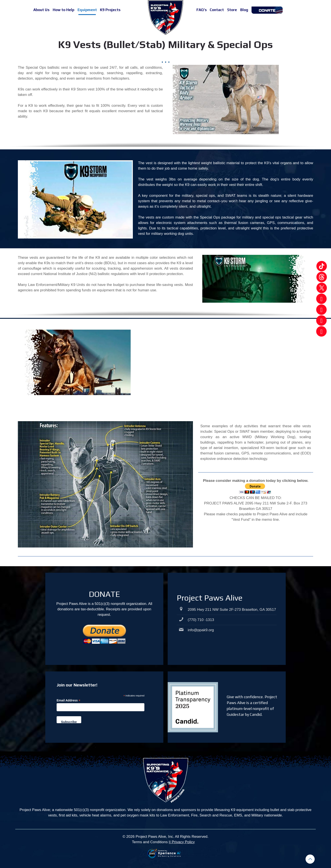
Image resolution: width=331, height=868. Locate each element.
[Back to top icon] (310, 859)
